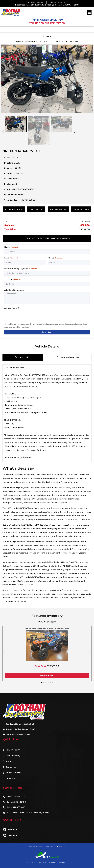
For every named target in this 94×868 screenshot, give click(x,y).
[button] (89, 13)
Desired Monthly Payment (21, 269)
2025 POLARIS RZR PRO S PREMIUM (47, 628)
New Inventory (11, 750)
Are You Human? (12, 308)
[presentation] (23, 315)
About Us (9, 761)
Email (11, 258)
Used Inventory (12, 756)
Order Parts (10, 778)
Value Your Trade (12, 773)
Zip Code (13, 279)
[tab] (47, 238)
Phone (55, 258)
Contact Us (10, 767)
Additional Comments (14, 290)
